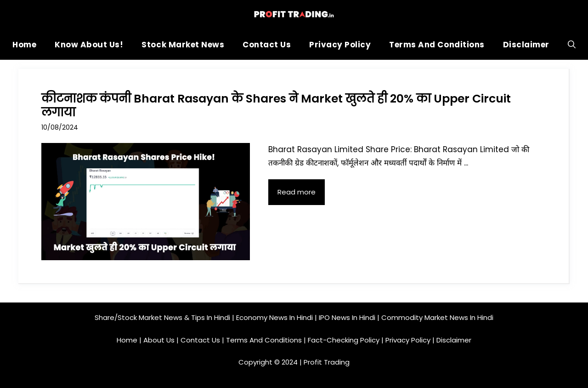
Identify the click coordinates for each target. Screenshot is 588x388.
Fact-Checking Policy (344, 340)
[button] (572, 45)
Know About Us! (89, 45)
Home (24, 45)
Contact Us (267, 45)
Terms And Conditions (437, 45)
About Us (159, 340)
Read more (297, 192)
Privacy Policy (340, 45)
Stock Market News (183, 45)
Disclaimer (526, 45)
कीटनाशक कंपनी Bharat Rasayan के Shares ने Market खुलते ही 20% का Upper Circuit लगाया (276, 106)
